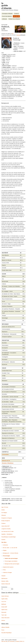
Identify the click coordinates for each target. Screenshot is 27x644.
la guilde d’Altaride (6, 6)
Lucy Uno (4, 601)
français (19, 35)
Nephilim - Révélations (7, 534)
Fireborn (3, 523)
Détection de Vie (6, 461)
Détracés (4, 515)
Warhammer (4, 578)
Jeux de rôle (16, 16)
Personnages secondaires (11, 561)
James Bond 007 (6, 526)
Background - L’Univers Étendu (11, 553)
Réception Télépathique (8, 463)
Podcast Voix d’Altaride (14, 19)
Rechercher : (5, 587)
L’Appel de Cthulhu (6, 529)
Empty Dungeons (6, 521)
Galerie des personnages (11, 558)
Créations (16, 14)
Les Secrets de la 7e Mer (8, 531)
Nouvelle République (6, 633)
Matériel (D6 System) (8, 567)
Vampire (3, 576)
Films (4, 570)
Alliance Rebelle (5, 627)
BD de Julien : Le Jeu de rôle (10, 548)
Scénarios (6, 545)
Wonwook (4, 612)
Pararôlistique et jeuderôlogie (9, 537)
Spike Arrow (4, 610)
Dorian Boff (4, 607)
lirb (13, 34)
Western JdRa (5, 581)
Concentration (5, 454)
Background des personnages (12, 564)
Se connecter (11, 641)
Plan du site (4, 641)
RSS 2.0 (22, 641)
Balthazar (4, 604)
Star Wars (4, 542)
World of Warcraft (6, 584)
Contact (17, 641)
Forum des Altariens (7, 16)
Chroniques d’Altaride (7, 14)
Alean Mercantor (5, 618)
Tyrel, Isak (4, 615)
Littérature (4, 19)
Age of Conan (5, 507)
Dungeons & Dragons (7, 518)
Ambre (3, 510)
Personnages (7, 556)
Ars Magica (4, 513)
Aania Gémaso (5, 596)
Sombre (3, 540)
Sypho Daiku (5, 599)
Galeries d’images (7, 572)
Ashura (3, 620)
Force (3, 630)
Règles (5, 550)
